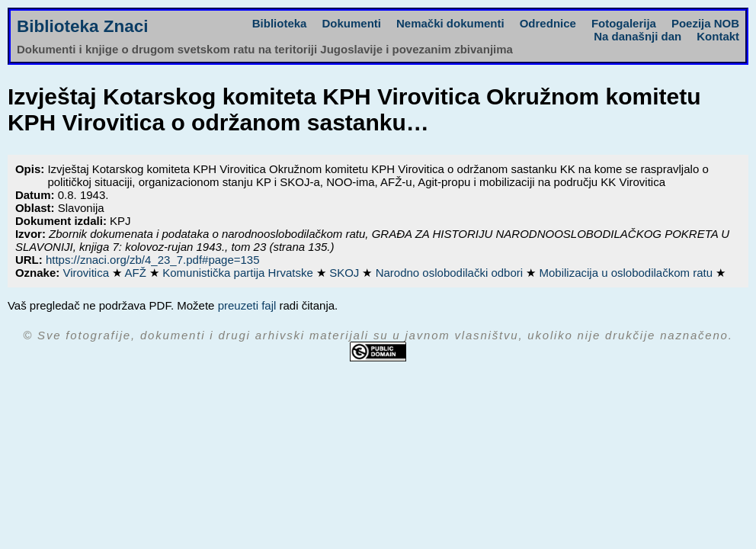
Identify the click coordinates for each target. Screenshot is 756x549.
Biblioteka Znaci (83, 26)
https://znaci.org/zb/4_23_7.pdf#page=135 (153, 260)
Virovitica (87, 273)
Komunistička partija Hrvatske (239, 273)
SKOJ (346, 273)
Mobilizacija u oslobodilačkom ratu (627, 273)
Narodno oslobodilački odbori (451, 273)
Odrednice (548, 23)
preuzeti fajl (247, 305)
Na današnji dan (637, 36)
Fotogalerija (624, 23)
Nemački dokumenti (450, 23)
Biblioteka (280, 23)
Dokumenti (351, 23)
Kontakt (718, 36)
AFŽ (138, 273)
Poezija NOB (705, 23)
